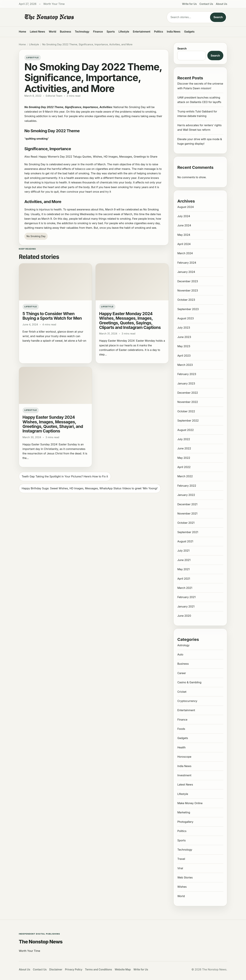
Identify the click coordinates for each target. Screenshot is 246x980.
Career (182, 673)
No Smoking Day (36, 236)
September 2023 (188, 309)
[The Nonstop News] (86, 17)
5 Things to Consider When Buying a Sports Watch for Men (52, 316)
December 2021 (187, 504)
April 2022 (184, 467)
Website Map (123, 970)
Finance (98, 32)
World (52, 32)
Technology (82, 32)
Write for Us (189, 4)
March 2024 (185, 253)
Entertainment (142, 32)
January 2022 (186, 495)
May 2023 (184, 346)
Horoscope (184, 757)
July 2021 (183, 551)
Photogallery (185, 822)
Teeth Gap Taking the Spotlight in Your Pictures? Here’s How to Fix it (65, 476)
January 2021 (186, 606)
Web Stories (185, 877)
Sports (111, 32)
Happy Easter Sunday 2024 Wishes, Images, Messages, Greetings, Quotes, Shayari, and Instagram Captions (53, 424)
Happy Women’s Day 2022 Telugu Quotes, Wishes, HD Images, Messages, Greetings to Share (98, 157)
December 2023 (188, 281)
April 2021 (184, 579)
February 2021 (186, 597)
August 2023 (185, 318)
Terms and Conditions (99, 970)
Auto (180, 654)
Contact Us (206, 4)
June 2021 (184, 560)
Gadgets (189, 32)
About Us (221, 4)
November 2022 (188, 402)
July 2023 (184, 328)
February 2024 (187, 263)
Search (218, 17)
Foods (181, 729)
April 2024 (184, 244)
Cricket (182, 692)
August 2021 (185, 541)
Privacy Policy (74, 970)
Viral (180, 868)
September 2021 (188, 532)
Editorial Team (54, 96)
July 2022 (184, 439)
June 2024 (184, 225)
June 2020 (184, 616)
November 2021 (187, 513)
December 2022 (188, 393)
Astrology (183, 645)
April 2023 (184, 356)
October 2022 (186, 411)
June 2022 (184, 448)
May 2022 (184, 458)
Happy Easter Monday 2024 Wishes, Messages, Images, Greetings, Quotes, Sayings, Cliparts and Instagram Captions (130, 321)
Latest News (37, 32)
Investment (184, 775)
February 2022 (187, 486)
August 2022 (185, 430)
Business (66, 32)
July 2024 (184, 216)
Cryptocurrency (187, 701)
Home (22, 32)
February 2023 (187, 374)
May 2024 (184, 235)
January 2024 (186, 272)
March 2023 (185, 365)
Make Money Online (190, 803)
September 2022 (188, 421)
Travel (181, 859)
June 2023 (184, 337)
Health (181, 747)
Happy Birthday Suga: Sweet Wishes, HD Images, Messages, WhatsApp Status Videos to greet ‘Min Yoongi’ (90, 488)
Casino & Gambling (189, 682)
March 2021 (185, 588)
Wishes (182, 887)
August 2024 (186, 207)
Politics (159, 32)
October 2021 (186, 523)
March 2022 (185, 476)
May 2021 (183, 569)
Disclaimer (56, 970)
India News (174, 32)
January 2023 (186, 383)
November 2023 (188, 290)
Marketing (184, 812)
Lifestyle (124, 32)
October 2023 (186, 300)
